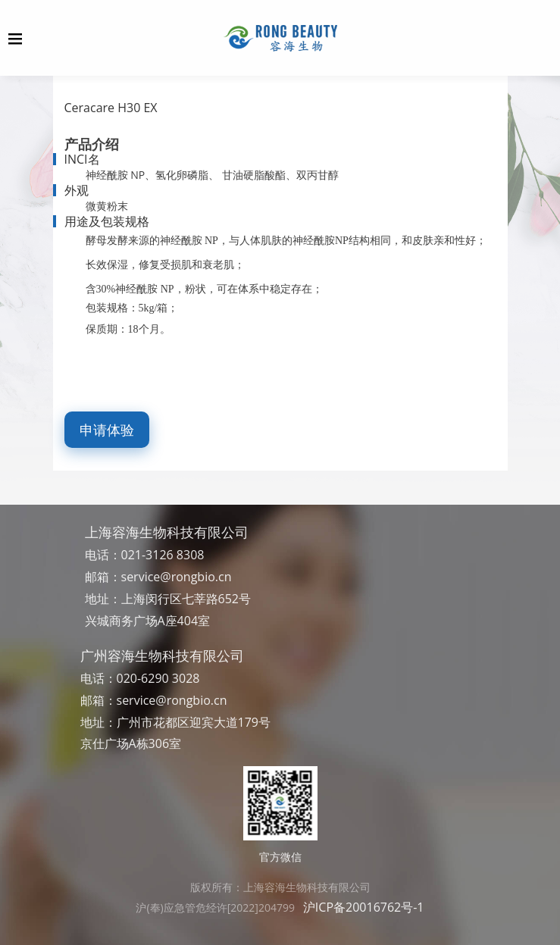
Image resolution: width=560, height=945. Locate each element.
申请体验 (107, 430)
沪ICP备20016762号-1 (364, 907)
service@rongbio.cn (177, 577)
